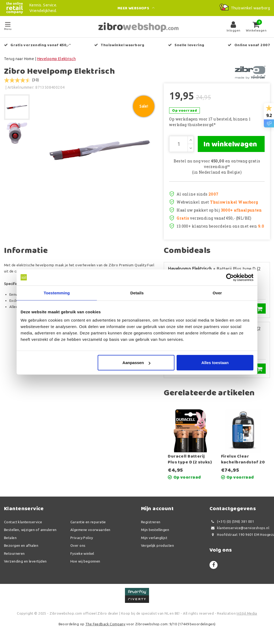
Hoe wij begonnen (85, 561)
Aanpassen (136, 363)
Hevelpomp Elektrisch (56, 59)
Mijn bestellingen (155, 530)
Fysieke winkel (82, 553)
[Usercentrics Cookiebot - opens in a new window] (230, 277)
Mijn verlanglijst (154, 538)
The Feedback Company (105, 624)
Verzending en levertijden (25, 561)
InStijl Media (247, 613)
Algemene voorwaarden (90, 530)
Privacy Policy (82, 538)
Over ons (78, 545)
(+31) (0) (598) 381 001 (232, 522)
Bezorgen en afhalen (21, 545)
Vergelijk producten (157, 545)
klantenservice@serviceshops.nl (239, 528)
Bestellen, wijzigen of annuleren (30, 530)
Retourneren (14, 553)
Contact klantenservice (23, 522)
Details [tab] (137, 293)
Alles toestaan (215, 363)
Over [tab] (217, 293)
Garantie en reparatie (88, 522)
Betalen (10, 538)
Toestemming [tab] (57, 293)
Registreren (151, 522)
